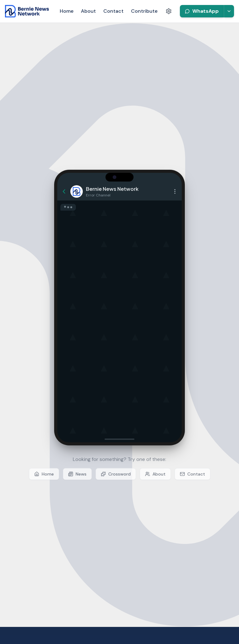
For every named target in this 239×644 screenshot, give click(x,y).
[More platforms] (229, 11)
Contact (113, 11)
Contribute (144, 11)
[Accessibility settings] (169, 11)
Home (67, 11)
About (88, 11)
